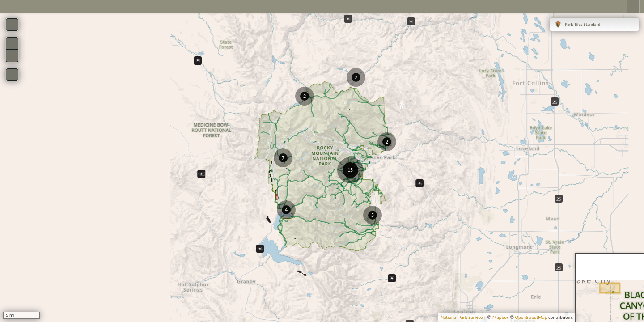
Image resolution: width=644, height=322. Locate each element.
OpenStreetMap (531, 317)
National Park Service (462, 317)
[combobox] (594, 24)
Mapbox (501, 317)
